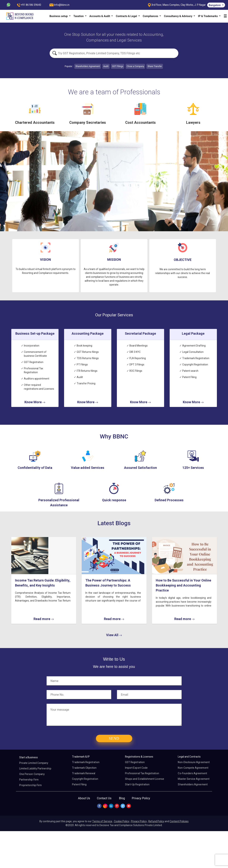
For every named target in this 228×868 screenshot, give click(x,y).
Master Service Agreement (194, 779)
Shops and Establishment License (145, 779)
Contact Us (104, 798)
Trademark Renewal (84, 773)
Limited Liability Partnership (35, 769)
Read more (44, 619)
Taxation (79, 16)
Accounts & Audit (100, 16)
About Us (84, 798)
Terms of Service (102, 821)
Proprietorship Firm (30, 785)
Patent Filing (79, 785)
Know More (35, 402)
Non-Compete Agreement (193, 768)
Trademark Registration (86, 762)
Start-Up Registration (137, 785)
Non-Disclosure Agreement (194, 762)
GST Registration (135, 762)
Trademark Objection (84, 768)
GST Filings (118, 66)
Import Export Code (136, 768)
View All (114, 635)
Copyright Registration (85, 779)
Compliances (151, 16)
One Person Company (32, 774)
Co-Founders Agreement (192, 773)
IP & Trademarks (208, 16)
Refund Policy (156, 821)
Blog (122, 798)
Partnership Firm (29, 780)
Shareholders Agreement (88, 66)
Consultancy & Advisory (178, 16)
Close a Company (135, 66)
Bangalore (215, 5)
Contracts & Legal (127, 16)
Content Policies (179, 821)
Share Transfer (155, 66)
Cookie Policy (122, 821)
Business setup (59, 16)
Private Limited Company (34, 763)
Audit (106, 66)
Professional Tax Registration (142, 773)
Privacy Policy (141, 798)
